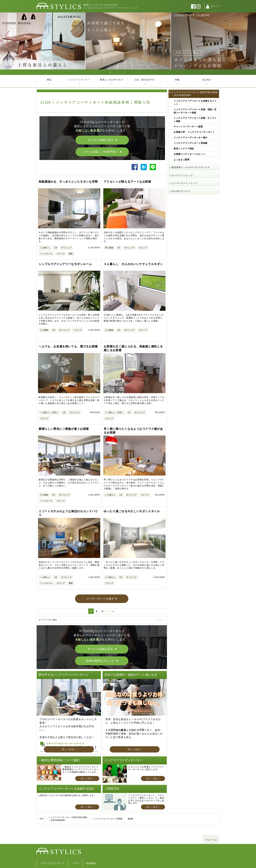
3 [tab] (124, 72)
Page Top (211, 825)
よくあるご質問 (182, 160)
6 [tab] (146, 72)
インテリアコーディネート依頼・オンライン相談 (195, 120)
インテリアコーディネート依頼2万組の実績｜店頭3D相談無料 (195, 94)
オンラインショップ (182, 175)
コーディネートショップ (184, 183)
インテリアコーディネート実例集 (191, 143)
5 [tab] (139, 72)
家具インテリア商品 (184, 149)
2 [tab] (117, 72)
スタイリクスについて (52, 849)
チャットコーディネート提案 (188, 127)
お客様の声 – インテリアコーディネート (194, 132)
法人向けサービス (181, 191)
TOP (41, 804)
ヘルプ (75, 849)
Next (252, 41)
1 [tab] (110, 72)
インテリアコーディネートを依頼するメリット (195, 103)
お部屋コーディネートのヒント (189, 154)
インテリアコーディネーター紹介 (191, 138)
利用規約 (91, 849)
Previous (4, 41)
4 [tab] (132, 72)
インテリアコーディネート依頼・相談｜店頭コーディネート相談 (195, 111)
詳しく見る (68, 735)
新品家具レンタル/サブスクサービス (191, 167)
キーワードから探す (48, 605)
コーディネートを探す (100, 584)
